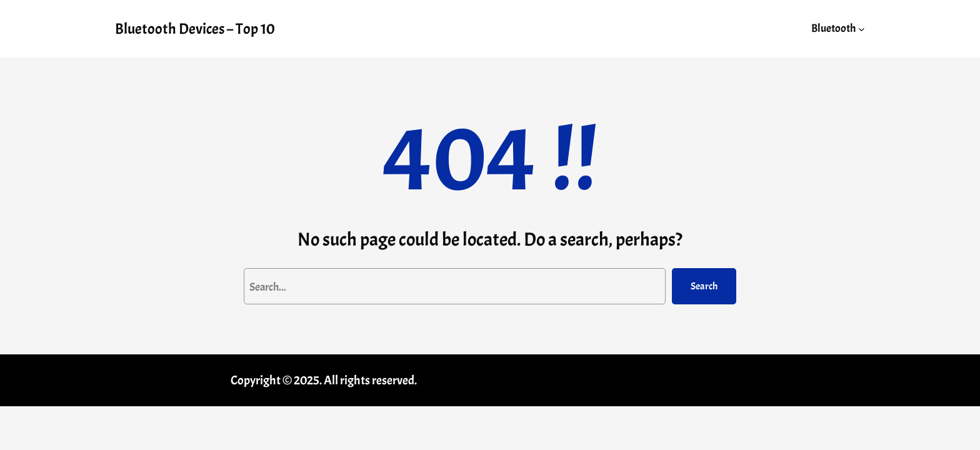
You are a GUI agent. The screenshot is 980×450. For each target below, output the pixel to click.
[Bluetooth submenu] (862, 28)
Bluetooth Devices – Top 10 (195, 29)
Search (704, 286)
